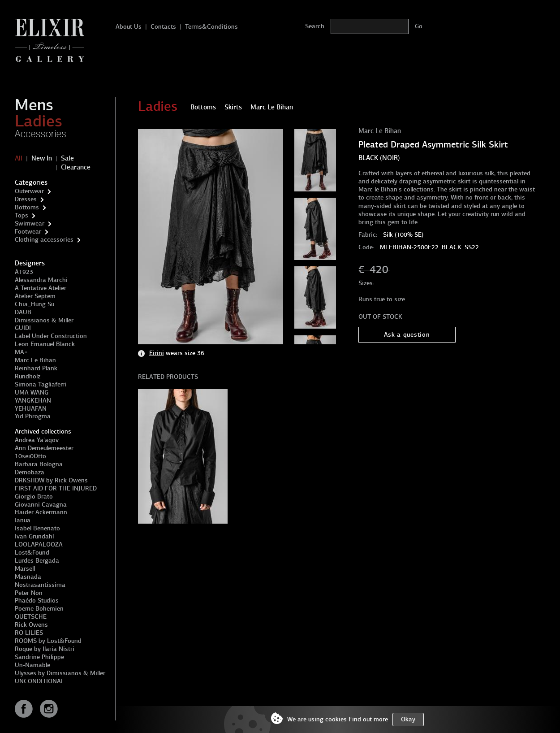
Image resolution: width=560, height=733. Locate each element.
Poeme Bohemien (39, 609)
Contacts (163, 27)
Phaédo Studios (37, 601)
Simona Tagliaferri (41, 384)
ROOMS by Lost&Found (48, 641)
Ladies (39, 121)
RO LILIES (29, 633)
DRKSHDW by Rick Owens (51, 480)
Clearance (76, 167)
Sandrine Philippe (39, 657)
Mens (34, 105)
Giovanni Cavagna (41, 505)
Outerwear (29, 191)
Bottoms (27, 207)
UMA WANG (32, 393)
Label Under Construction (51, 336)
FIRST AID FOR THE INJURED (56, 488)
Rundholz (28, 376)
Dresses (26, 199)
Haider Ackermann (41, 512)
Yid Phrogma (33, 416)
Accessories (41, 134)
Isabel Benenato (37, 528)
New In (42, 158)
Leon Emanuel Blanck (45, 344)
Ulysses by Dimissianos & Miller (60, 673)
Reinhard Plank (36, 368)
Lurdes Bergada (37, 561)
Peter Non (29, 593)
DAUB (23, 312)
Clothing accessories (44, 240)
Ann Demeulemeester (44, 448)
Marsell (25, 569)
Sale (67, 158)
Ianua (23, 520)
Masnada (28, 577)
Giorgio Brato (34, 497)
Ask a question (407, 335)
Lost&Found (32, 553)
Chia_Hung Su (34, 304)
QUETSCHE (31, 617)
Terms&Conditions (211, 27)
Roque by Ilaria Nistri (45, 649)
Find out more (368, 719)
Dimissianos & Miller (44, 320)
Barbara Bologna (39, 464)
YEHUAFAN (31, 409)
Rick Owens (31, 625)
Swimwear (30, 223)
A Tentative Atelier (41, 288)
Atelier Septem (35, 296)
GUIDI (23, 328)
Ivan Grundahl (34, 536)
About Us (129, 27)
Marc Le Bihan (35, 360)
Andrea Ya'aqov (37, 440)
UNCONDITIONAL (40, 681)
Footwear (28, 232)
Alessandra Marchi (41, 280)
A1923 (24, 272)
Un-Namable (32, 665)
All (19, 158)
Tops (22, 215)
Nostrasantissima (40, 585)
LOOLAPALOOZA (39, 544)
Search (315, 26)
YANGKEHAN (33, 401)
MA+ (21, 352)
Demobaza (30, 472)
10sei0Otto (30, 456)
